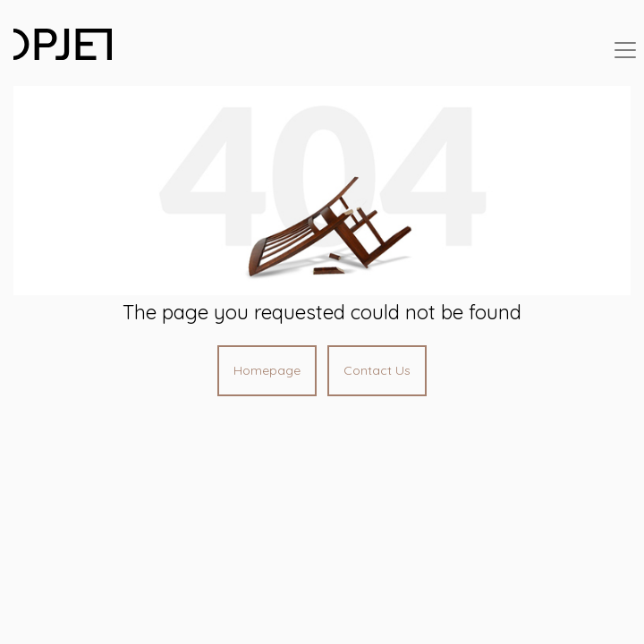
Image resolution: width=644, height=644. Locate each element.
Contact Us (377, 370)
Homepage (267, 370)
